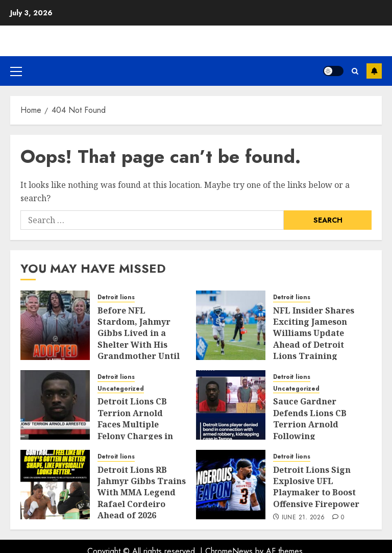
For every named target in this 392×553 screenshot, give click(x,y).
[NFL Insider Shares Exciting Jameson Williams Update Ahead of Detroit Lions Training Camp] (231, 325)
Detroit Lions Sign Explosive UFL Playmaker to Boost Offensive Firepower (316, 487)
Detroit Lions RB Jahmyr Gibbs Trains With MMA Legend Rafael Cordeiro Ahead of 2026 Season (142, 498)
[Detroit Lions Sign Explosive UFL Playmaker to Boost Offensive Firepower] (231, 485)
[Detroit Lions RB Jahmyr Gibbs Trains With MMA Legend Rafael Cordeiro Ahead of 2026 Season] (55, 485)
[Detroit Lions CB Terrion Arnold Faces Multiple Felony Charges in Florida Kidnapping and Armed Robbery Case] (55, 405)
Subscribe (374, 71)
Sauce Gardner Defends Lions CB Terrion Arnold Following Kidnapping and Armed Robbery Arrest (310, 436)
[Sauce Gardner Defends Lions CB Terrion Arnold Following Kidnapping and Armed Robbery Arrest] (231, 405)
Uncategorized (121, 389)
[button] (16, 71)
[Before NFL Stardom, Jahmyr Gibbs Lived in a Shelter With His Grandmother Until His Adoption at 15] (55, 325)
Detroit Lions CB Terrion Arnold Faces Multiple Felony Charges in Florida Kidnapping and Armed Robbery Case (140, 436)
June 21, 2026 (303, 518)
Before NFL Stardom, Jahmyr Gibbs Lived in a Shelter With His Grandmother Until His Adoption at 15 (139, 339)
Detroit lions (116, 297)
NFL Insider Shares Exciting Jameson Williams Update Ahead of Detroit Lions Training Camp (314, 339)
